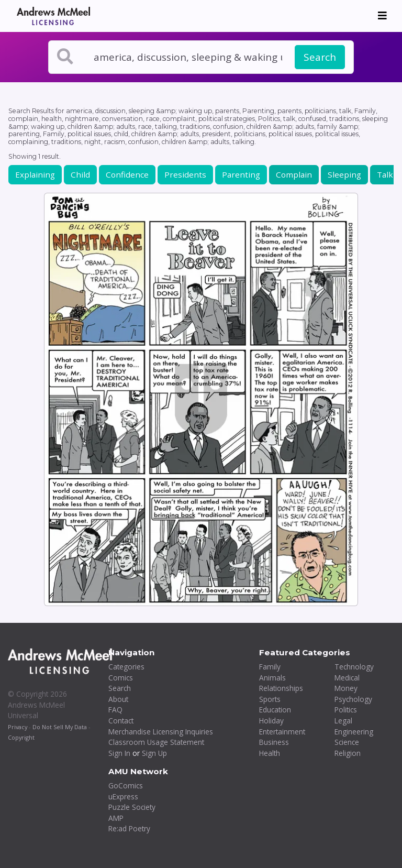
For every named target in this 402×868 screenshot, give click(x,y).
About (118, 699)
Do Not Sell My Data (60, 727)
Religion (348, 753)
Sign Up (154, 753)
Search (320, 57)
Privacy (18, 727)
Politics (346, 710)
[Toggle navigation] (382, 16)
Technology (354, 667)
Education (275, 710)
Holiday (271, 721)
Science (347, 742)
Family (270, 667)
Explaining (35, 174)
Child (80, 174)
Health (270, 753)
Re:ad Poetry (129, 828)
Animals (272, 678)
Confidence (127, 174)
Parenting (241, 174)
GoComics (126, 785)
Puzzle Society (132, 807)
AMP (116, 818)
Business (274, 742)
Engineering (354, 732)
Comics (121, 678)
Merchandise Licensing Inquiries (161, 732)
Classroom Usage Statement (156, 742)
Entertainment (282, 732)
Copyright (21, 737)
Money (346, 688)
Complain (294, 174)
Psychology (353, 699)
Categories (126, 667)
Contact (121, 721)
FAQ (115, 710)
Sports (270, 699)
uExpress (123, 796)
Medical (347, 678)
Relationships (281, 688)
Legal (343, 721)
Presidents (185, 174)
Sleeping (344, 174)
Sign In (119, 753)
